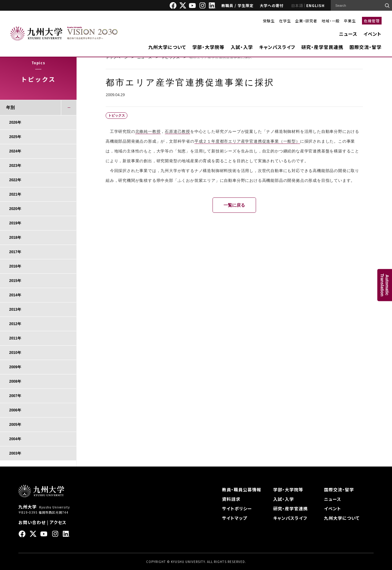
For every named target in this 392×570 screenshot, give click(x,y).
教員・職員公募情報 (242, 489)
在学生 (285, 21)
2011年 (15, 338)
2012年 (15, 324)
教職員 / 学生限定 (237, 5)
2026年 (15, 122)
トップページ (117, 57)
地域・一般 (331, 21)
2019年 (15, 223)
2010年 (15, 353)
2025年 (15, 137)
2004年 (15, 439)
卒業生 (350, 21)
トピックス (171, 57)
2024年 (15, 151)
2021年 (15, 194)
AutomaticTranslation (385, 285)
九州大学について (167, 47)
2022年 (15, 180)
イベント (373, 34)
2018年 (15, 238)
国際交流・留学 (366, 47)
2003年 (15, 453)
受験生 (269, 21)
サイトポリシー (237, 508)
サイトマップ (235, 518)
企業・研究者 (306, 21)
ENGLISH (315, 5)
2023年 (15, 166)
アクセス (58, 522)
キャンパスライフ (277, 47)
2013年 (15, 309)
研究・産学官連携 (290, 508)
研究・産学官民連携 (322, 47)
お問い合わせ (32, 522)
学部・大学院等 (208, 47)
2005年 (15, 425)
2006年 (15, 410)
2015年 (15, 281)
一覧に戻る (234, 205)
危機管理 (372, 21)
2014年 (15, 295)
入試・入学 (242, 47)
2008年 (15, 381)
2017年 (15, 252)
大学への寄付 (272, 5)
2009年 (15, 367)
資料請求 (231, 499)
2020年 (15, 209)
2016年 (15, 266)
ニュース (348, 34)
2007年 (15, 396)
